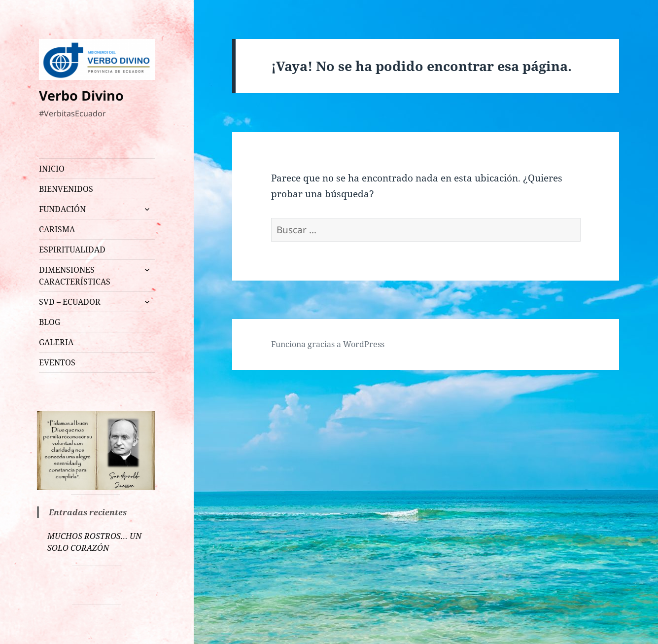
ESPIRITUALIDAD (72, 250)
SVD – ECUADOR (70, 302)
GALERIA (56, 342)
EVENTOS (57, 362)
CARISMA (57, 229)
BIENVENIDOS (66, 189)
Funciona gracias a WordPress (328, 344)
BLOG (50, 322)
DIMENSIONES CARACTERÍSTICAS (75, 276)
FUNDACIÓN (62, 209)
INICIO (52, 169)
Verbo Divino (81, 95)
